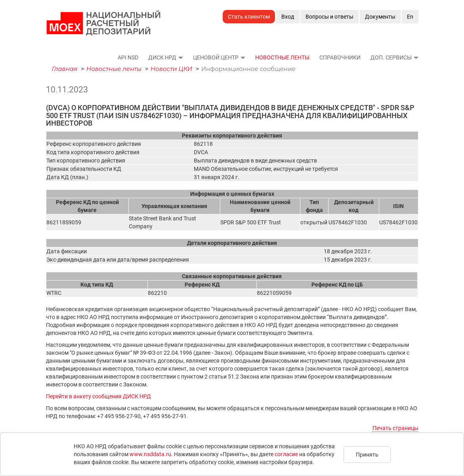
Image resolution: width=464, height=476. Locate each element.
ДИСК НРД (162, 57)
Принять (367, 455)
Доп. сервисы (391, 57)
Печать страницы (395, 428)
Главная (65, 69)
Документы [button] (380, 17)
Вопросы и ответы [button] (329, 17)
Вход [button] (288, 17)
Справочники (340, 57)
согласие (286, 454)
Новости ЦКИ (172, 69)
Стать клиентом (249, 17)
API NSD (128, 57)
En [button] (410, 17)
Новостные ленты (282, 57)
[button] (180, 57)
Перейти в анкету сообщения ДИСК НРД (98, 396)
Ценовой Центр (216, 57)
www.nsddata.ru (150, 454)
